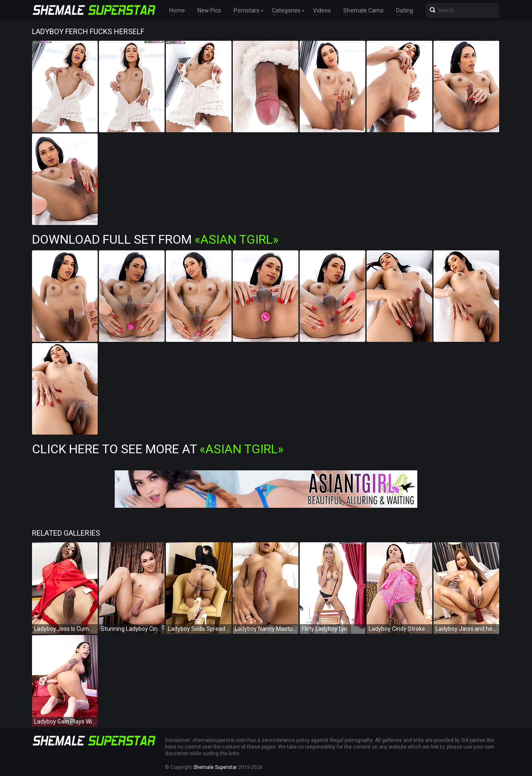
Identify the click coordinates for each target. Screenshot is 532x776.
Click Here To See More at (158, 449)
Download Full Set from (155, 239)
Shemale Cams (363, 10)
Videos (322, 10)
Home (177, 10)
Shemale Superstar (215, 767)
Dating (405, 10)
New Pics (209, 10)
